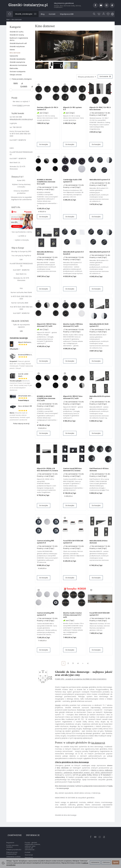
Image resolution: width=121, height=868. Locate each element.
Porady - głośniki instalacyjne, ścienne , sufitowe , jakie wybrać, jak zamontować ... (33, 844)
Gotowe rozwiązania (18, 72)
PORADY (20, 106)
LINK (21, 331)
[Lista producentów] (86, 77)
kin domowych (100, 743)
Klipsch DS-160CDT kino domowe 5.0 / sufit (47, 326)
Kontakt (52, 14)
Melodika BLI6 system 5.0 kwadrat (73, 254)
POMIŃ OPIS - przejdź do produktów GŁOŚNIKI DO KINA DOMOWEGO (81, 680)
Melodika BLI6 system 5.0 (100, 180)
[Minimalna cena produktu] (16, 84)
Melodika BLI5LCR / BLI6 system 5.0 (99, 326)
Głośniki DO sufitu (17, 32)
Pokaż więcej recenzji (21, 424)
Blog (43, 14)
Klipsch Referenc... (25, 342)
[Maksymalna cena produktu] (24, 87)
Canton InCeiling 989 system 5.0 (45, 615)
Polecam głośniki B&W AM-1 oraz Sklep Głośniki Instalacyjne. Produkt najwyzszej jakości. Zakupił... (21, 365)
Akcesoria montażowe (18, 65)
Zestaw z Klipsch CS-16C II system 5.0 (47, 109)
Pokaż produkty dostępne (21, 79)
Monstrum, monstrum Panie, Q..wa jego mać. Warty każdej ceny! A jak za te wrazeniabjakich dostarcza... (21, 385)
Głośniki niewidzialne (18, 59)
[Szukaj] (95, 14)
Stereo (12, 50)
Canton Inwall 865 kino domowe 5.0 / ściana (72, 470)
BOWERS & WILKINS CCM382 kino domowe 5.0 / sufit (46, 399)
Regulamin (10, 840)
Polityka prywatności (14, 847)
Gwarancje (29, 853)
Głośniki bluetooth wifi (18, 43)
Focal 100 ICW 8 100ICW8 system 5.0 (100, 615)
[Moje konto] (104, 14)
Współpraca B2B (67, 14)
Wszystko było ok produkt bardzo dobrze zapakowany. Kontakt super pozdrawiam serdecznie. (20, 416)
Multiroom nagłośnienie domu (19, 39)
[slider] (11, 90)
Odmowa (106, 862)
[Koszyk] (99, 14)
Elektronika (14, 68)
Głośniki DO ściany (17, 35)
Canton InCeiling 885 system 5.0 (45, 542)
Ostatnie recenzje (19, 338)
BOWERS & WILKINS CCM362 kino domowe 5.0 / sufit (46, 182)
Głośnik (58, 706)
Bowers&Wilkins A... (25, 355)
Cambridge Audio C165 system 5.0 (72, 181)
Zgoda (116, 862)
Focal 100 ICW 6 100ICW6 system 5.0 (73, 542)
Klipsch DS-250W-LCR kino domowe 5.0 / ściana (47, 470)
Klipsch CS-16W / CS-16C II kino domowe (100, 109)
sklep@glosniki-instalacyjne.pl (21, 119)
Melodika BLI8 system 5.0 (100, 253)
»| (88, 664)
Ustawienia (95, 862)
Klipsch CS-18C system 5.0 (72, 109)
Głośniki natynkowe (17, 47)
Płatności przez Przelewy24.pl (12, 851)
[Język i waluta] (112, 14)
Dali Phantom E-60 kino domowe (99, 470)
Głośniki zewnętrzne (17, 62)
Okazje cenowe (16, 75)
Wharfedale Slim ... (25, 396)
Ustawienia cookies (13, 854)
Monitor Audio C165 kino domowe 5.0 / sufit (73, 326)
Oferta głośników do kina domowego (72, 763)
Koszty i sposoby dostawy (12, 844)
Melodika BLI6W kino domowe (45, 254)
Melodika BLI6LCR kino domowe (99, 542)
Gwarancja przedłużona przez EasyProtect (32, 857)
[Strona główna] (28, 5)
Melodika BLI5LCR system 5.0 (100, 398)
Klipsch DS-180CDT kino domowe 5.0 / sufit (73, 398)
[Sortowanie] (104, 77)
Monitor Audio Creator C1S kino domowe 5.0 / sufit (72, 616)
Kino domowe (15, 53)
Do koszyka (44, 145)
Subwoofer (14, 56)
